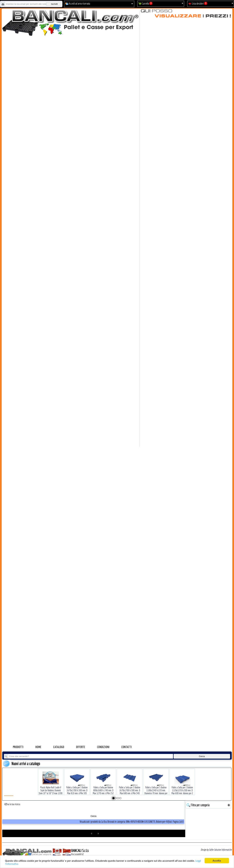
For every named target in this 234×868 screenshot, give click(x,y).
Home (38, 747)
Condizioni (103, 747)
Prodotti (18, 747)
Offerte (81, 747)
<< (92, 833)
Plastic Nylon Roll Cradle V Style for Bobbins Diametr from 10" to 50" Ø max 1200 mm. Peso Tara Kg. (51, 787)
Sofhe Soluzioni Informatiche (220, 850)
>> (98, 833)
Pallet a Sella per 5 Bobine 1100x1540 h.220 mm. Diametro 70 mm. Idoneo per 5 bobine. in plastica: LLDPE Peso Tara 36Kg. (156, 788)
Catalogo (59, 747)
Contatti (127, 747)
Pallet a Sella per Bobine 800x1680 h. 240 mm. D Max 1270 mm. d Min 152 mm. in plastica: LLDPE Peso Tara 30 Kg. (103, 788)
